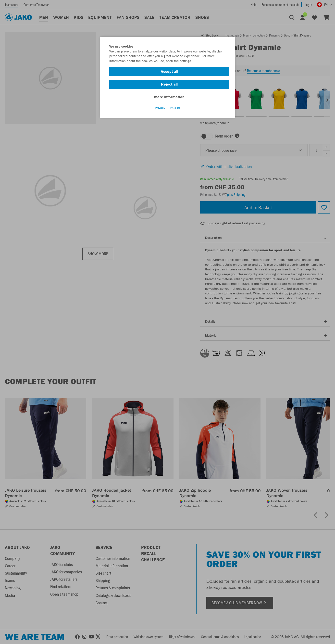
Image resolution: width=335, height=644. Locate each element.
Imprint (175, 108)
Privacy (160, 108)
